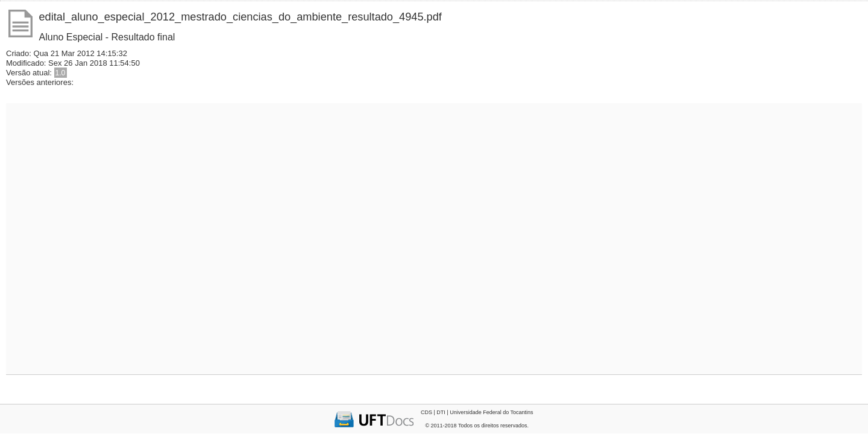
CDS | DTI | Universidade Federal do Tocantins (477, 412)
